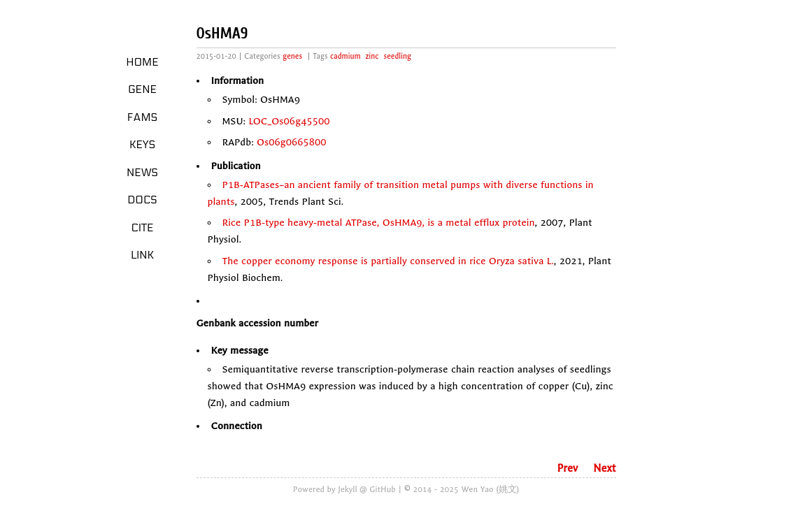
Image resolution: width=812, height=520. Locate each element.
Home (142, 62)
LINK (142, 255)
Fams (142, 117)
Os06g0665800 (292, 142)
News (142, 173)
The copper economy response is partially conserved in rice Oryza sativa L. (388, 261)
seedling (398, 56)
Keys (142, 145)
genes (292, 56)
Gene (142, 89)
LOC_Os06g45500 (289, 121)
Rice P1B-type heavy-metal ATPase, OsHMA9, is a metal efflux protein (379, 223)
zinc (372, 56)
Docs (142, 200)
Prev (567, 468)
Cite (142, 228)
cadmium (345, 56)
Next (604, 468)
